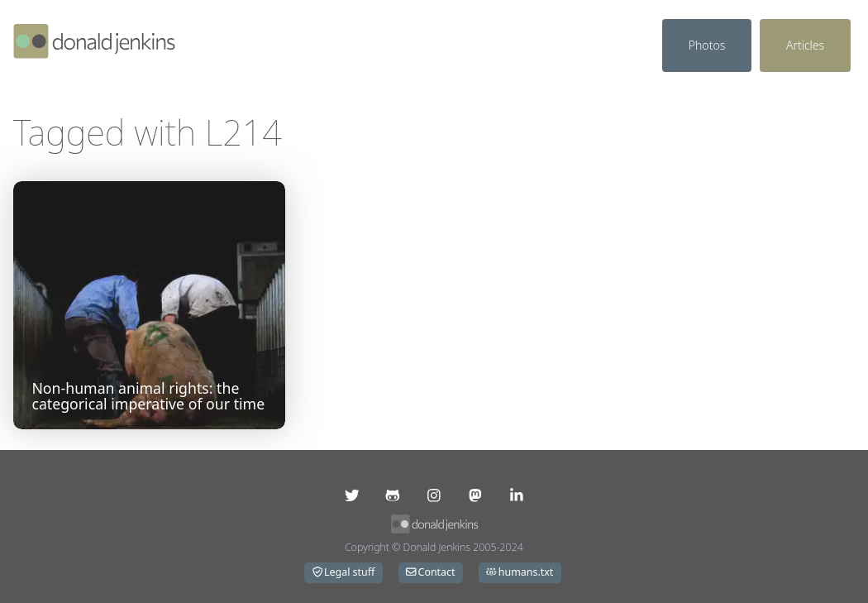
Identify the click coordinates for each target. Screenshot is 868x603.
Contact (430, 572)
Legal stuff (344, 572)
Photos (707, 45)
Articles (805, 45)
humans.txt (520, 572)
